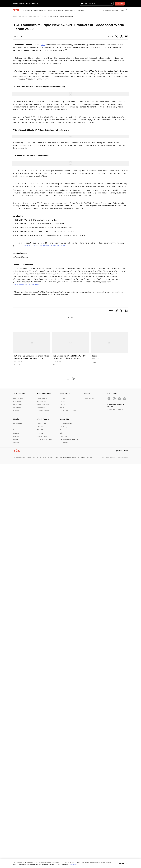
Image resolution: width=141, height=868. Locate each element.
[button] (73, 378)
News (43, 16)
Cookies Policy (31, 457)
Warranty (64, 436)
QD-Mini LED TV (19, 401)
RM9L (62, 408)
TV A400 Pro (41, 424)
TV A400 (40, 427)
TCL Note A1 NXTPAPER (45, 439)
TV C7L (63, 404)
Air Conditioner (42, 398)
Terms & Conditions (19, 457)
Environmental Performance (68, 457)
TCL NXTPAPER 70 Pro (68, 411)
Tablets (16, 427)
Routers (16, 433)
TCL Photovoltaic (66, 424)
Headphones (18, 430)
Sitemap (89, 457)
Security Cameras (43, 411)
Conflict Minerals (53, 457)
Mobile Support (89, 398)
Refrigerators (41, 401)
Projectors (17, 436)
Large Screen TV (19, 404)
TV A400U (40, 430)
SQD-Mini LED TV (19, 398)
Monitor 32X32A (42, 436)
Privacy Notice (42, 457)
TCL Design (64, 427)
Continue (120, 4)
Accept (121, 864)
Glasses (16, 439)
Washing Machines (43, 404)
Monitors (16, 411)
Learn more (73, 865)
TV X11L (63, 398)
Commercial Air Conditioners (29, 16)
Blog (62, 433)
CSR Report (81, 457)
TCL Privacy (64, 442)
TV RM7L (40, 433)
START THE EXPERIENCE (116, 410)
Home (15, 16)
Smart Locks (41, 408)
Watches (16, 442)
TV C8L (63, 401)
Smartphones (18, 424)
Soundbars (17, 408)
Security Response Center (69, 439)
